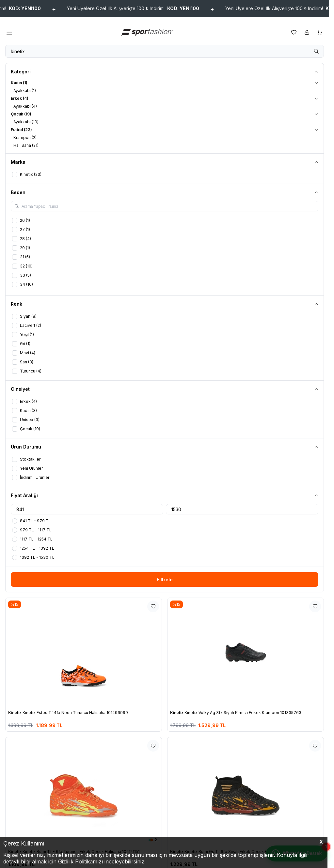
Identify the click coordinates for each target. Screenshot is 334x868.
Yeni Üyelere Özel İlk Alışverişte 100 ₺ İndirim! (154, 8)
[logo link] (152, 32)
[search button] (316, 51)
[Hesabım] (307, 32)
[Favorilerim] (294, 32)
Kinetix (15, 713)
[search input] (165, 51)
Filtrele (165, 579)
